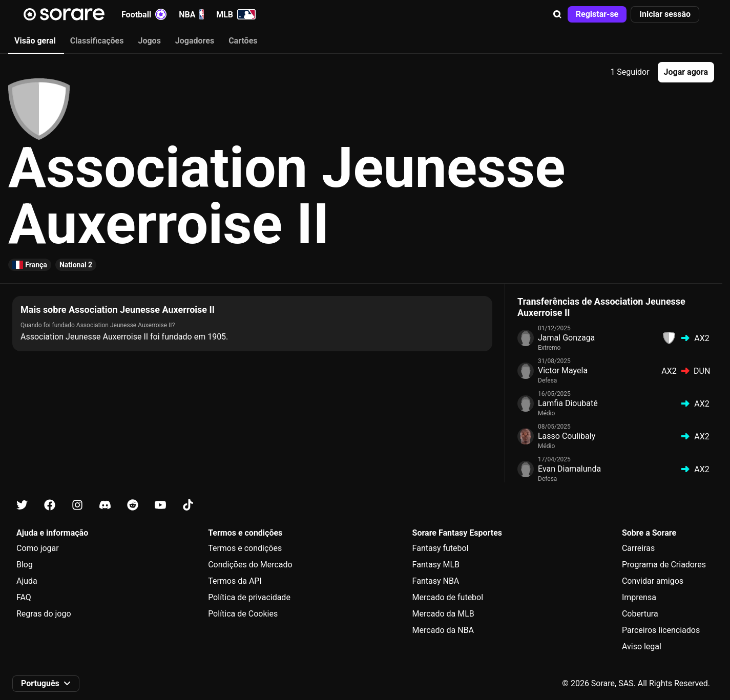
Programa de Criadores (664, 565)
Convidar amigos (653, 581)
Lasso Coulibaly (567, 436)
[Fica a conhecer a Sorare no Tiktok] (188, 505)
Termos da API (235, 581)
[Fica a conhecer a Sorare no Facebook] (50, 505)
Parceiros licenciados (661, 630)
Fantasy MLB (436, 565)
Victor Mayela (563, 370)
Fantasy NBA (436, 581)
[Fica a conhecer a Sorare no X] (22, 505)
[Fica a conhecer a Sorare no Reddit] (133, 505)
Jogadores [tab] (195, 41)
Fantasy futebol (441, 548)
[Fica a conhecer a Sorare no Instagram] (77, 505)
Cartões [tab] (243, 41)
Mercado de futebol (448, 597)
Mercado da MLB (443, 614)
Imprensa (639, 597)
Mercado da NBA (443, 630)
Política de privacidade (249, 597)
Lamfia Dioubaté (568, 403)
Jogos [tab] (149, 41)
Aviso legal (642, 646)
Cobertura (640, 614)
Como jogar (38, 548)
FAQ (24, 597)
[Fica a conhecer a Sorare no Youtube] (160, 505)
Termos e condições (245, 548)
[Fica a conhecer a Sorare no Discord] (105, 505)
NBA (191, 14)
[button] (557, 14)
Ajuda (27, 581)
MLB (236, 14)
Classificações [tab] (97, 41)
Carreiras (638, 548)
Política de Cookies (243, 614)
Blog (25, 565)
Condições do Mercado (250, 565)
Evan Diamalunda (569, 469)
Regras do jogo (44, 614)
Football (144, 14)
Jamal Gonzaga (566, 338)
